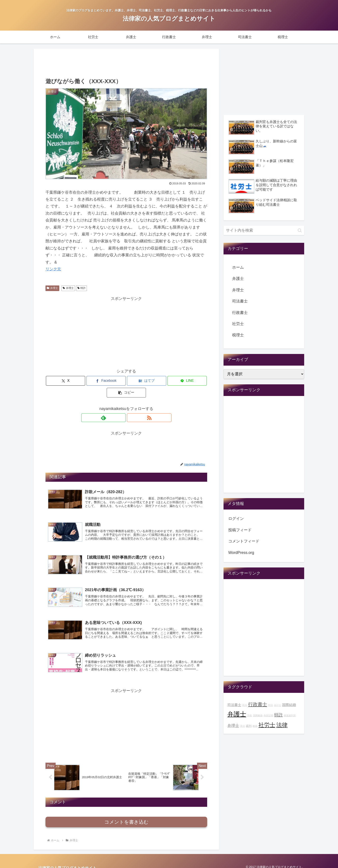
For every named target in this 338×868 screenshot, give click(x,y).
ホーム (238, 267)
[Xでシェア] (72, 381)
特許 (82, 288)
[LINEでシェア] (153, 381)
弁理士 (52, 288)
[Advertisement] (126, 62)
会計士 (278, 705)
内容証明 (268, 715)
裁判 (249, 726)
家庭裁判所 (290, 715)
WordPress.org (241, 553)
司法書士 (240, 301)
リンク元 (53, 269)
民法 (245, 705)
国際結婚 (289, 705)
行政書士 (240, 313)
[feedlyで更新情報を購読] (121, 406)
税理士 (238, 335)
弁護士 (238, 279)
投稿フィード (240, 530)
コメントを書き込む (126, 817)
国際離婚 (258, 715)
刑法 (271, 705)
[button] (181, 381)
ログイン (236, 519)
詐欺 (250, 715)
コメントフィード (244, 541)
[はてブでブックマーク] (126, 381)
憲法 (243, 726)
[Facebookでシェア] (99, 381)
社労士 (238, 324)
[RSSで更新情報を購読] (131, 406)
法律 (282, 725)
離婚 (255, 726)
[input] (264, 230)
